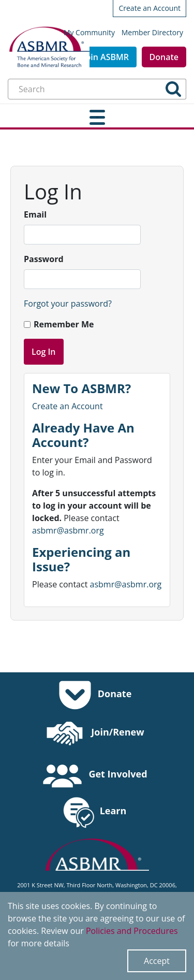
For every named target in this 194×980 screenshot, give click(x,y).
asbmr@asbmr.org (68, 530)
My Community (89, 32)
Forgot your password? (68, 304)
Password (44, 259)
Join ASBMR (106, 57)
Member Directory (152, 32)
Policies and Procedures (132, 931)
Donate (164, 57)
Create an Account (150, 8)
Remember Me (64, 324)
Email (35, 214)
